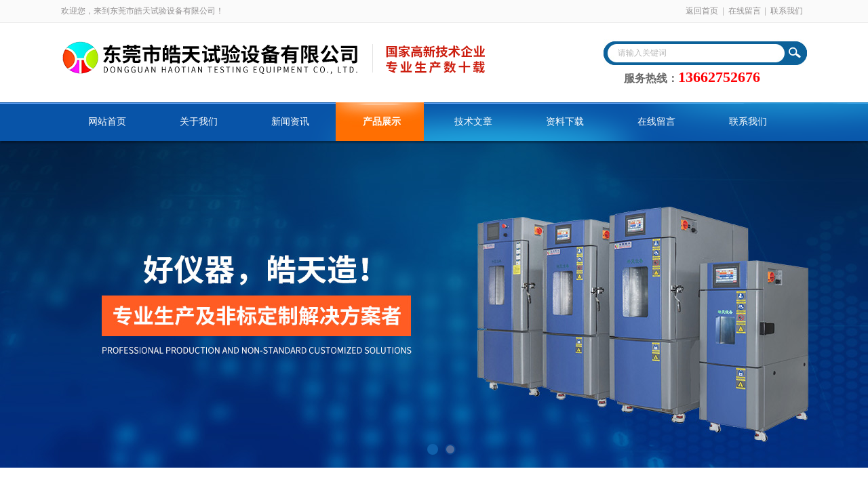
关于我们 (199, 122)
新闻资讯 (290, 122)
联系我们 (787, 11)
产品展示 (382, 122)
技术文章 (473, 122)
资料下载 (565, 122)
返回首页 (702, 11)
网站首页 (107, 122)
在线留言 (745, 11)
